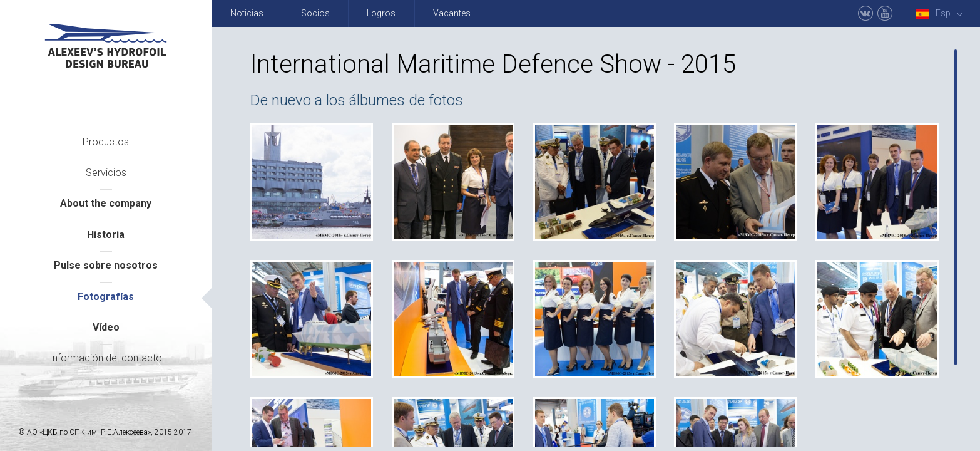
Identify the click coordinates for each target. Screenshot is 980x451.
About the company (106, 203)
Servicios (106, 173)
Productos (106, 142)
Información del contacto (106, 358)
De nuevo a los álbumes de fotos (357, 100)
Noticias (247, 13)
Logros (381, 13)
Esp (942, 13)
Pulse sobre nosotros (106, 265)
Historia (106, 235)
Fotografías (106, 297)
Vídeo (106, 327)
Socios (315, 13)
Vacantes (452, 13)
